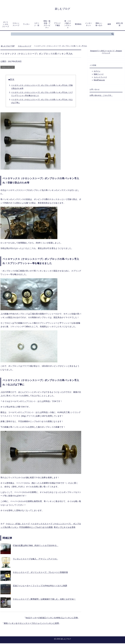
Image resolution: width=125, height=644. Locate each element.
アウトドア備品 (57, 25)
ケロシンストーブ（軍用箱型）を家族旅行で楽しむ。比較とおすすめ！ (44, 600)
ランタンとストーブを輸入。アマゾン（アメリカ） (35, 560)
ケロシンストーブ (16, 25)
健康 (109, 25)
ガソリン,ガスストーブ (6, 25)
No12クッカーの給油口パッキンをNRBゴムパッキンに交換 (52, 618)
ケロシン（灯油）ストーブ (18, 524)
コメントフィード (100, 78)
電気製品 (78, 25)
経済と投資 (120, 25)
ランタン (26, 25)
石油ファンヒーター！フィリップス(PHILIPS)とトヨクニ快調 (40, 586)
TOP (8, 47)
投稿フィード (99, 75)
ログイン (97, 72)
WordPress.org (99, 81)
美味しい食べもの (99, 25)
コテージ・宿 (37, 25)
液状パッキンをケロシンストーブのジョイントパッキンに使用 (31, 624)
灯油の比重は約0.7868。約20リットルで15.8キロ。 (36, 546)
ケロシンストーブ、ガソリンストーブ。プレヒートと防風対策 (40, 573)
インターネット (88, 25)
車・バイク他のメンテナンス (68, 25)
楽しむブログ (62, 9)
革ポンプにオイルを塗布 (65, 528)
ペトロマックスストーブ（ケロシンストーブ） (51, 524)
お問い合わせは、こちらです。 (101, 96)
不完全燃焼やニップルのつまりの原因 (36, 528)
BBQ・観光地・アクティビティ (47, 25)
